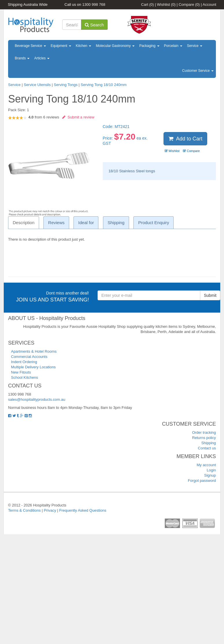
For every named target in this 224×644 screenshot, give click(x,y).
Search (94, 25)
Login (211, 470)
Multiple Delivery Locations (33, 367)
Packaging (149, 46)
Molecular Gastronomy (115, 46)
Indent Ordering (24, 362)
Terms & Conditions (24, 510)
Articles (42, 58)
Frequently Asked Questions (83, 510)
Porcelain (173, 46)
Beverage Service (30, 46)
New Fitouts (21, 372)
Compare (189, 4)
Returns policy (204, 438)
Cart (148, 4)
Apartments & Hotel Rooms (34, 351)
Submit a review (78, 117)
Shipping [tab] (116, 223)
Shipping (209, 443)
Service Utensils (37, 85)
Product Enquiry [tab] (154, 223)
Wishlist (166, 4)
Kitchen (83, 46)
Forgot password (202, 481)
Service (195, 46)
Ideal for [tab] (86, 223)
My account (206, 465)
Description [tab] (24, 223)
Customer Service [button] (198, 71)
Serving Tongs (66, 85)
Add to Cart (185, 139)
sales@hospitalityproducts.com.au (37, 399)
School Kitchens (24, 377)
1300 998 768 (94, 4)
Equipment (61, 46)
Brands (22, 58)
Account (209, 4)
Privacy (50, 510)
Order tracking (204, 432)
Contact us (207, 448)
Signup (210, 475)
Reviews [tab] (56, 223)
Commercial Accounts (29, 357)
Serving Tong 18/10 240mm (104, 85)
